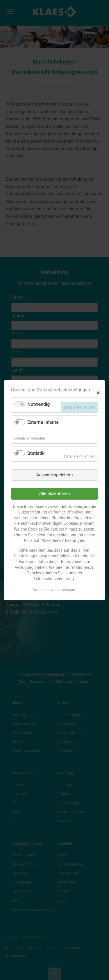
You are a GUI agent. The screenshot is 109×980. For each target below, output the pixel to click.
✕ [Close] (98, 392)
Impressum (67, 590)
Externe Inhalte (43, 422)
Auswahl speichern (55, 475)
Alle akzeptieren (55, 493)
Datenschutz (43, 590)
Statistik (36, 453)
